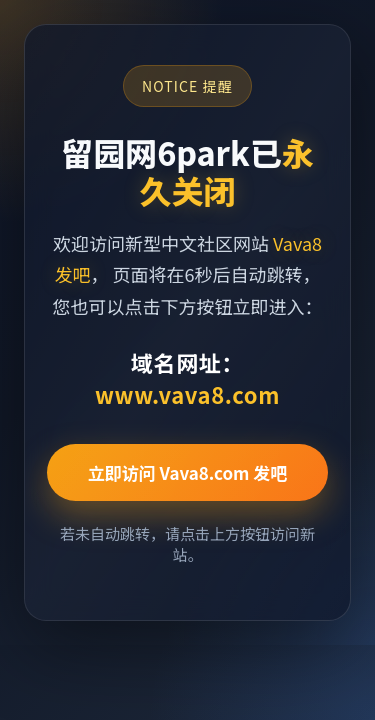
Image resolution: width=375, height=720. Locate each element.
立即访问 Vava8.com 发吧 (188, 472)
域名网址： (187, 378)
